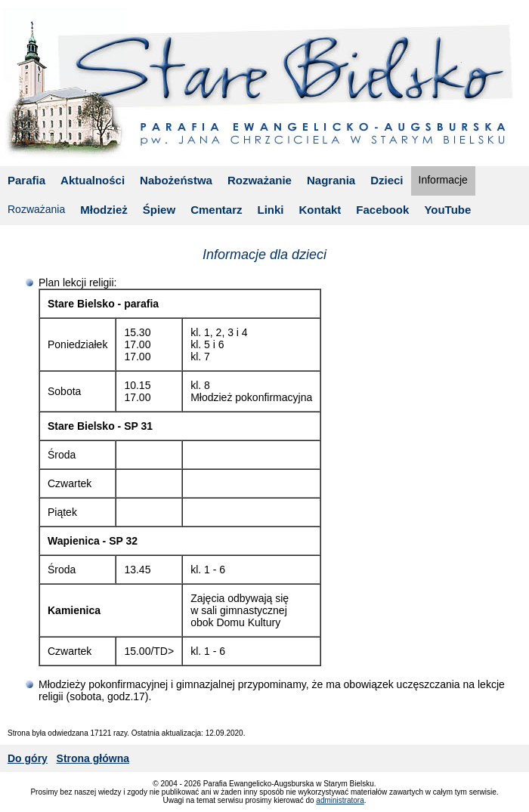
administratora (340, 800)
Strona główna (93, 758)
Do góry (28, 758)
